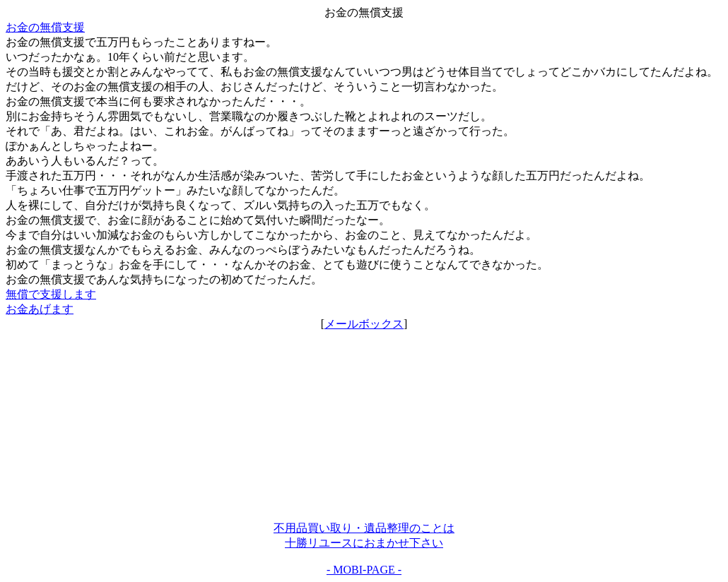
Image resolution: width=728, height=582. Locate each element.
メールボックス (364, 324)
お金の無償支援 (45, 27)
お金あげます (40, 309)
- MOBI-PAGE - (364, 570)
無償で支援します (51, 294)
